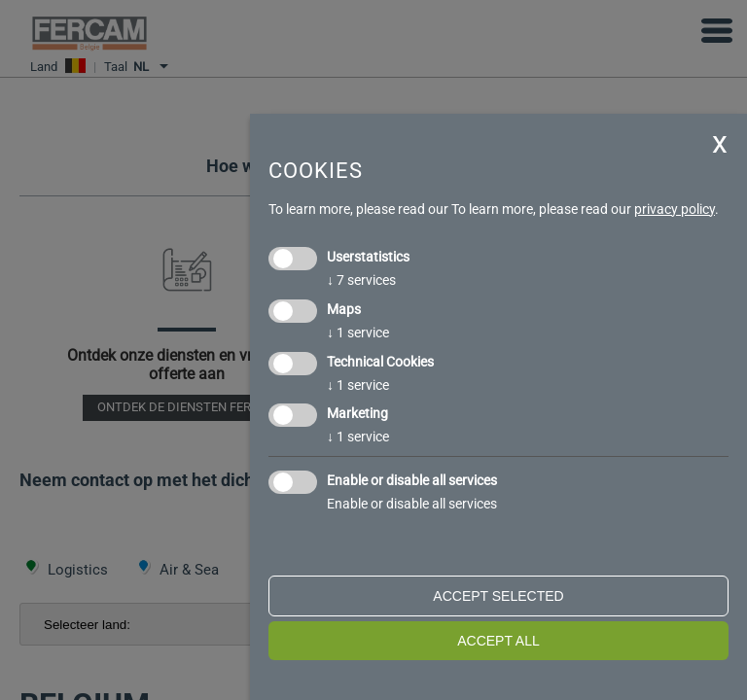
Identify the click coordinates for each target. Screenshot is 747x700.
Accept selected (498, 596)
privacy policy (675, 209)
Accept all (498, 641)
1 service (358, 332)
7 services (361, 280)
